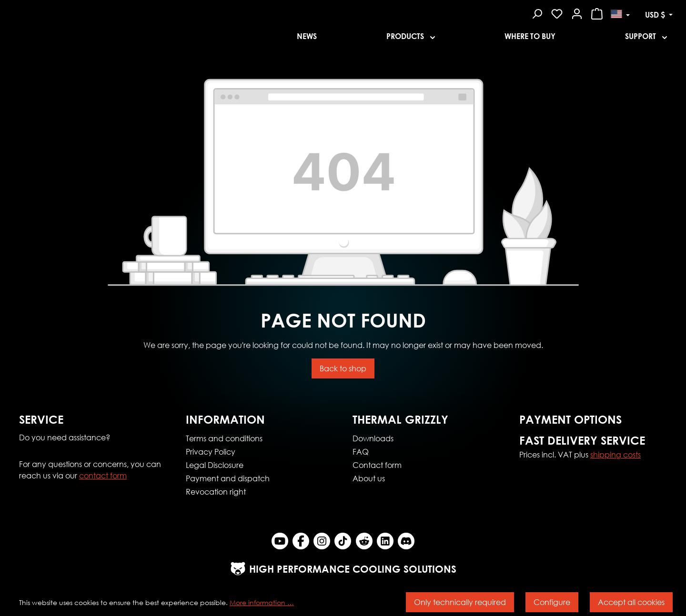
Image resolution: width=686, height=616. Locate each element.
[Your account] (577, 12)
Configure (552, 602)
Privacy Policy (211, 452)
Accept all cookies (631, 602)
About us (369, 478)
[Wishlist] (557, 12)
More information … (262, 602)
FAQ (361, 452)
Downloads (373, 438)
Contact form (377, 465)
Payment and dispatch (228, 478)
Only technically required (460, 602)
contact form (103, 475)
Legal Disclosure (215, 465)
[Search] (537, 12)
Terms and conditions (224, 438)
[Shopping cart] (597, 12)
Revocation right (216, 492)
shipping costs (615, 454)
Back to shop (343, 368)
